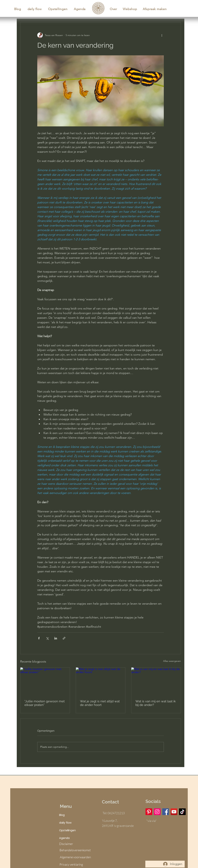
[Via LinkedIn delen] (56, 638)
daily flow (65, 823)
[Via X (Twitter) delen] (47, 638)
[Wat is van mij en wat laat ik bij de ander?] (156, 681)
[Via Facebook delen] (39, 638)
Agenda (64, 838)
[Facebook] (166, 812)
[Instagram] (157, 812)
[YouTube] (174, 812)
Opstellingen (67, 830)
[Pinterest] (149, 812)
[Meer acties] (162, 35)
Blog (62, 815)
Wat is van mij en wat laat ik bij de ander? (156, 703)
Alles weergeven (172, 661)
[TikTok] (182, 812)
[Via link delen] (64, 638)
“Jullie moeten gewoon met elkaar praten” (45, 703)
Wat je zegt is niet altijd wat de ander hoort (100, 703)
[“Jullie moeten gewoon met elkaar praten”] (45, 681)
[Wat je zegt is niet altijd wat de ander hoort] (101, 681)
